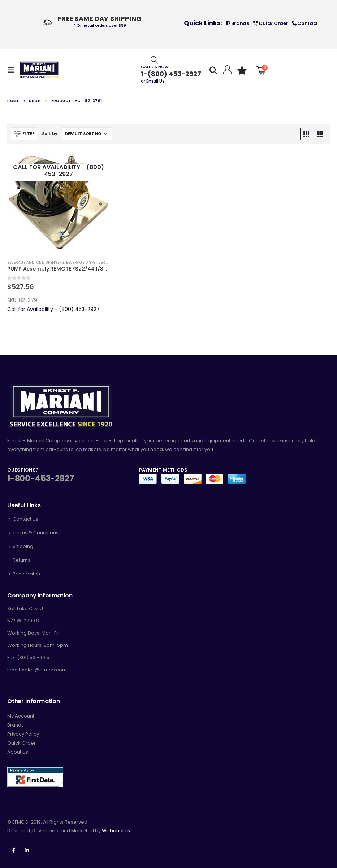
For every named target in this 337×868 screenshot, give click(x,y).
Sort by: (50, 133)
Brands (237, 23)
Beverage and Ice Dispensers (36, 262)
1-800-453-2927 (40, 479)
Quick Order (270, 23)
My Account (21, 716)
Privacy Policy (23, 734)
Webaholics (116, 831)
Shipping (23, 546)
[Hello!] (226, 70)
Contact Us (25, 519)
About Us (18, 752)
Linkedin (27, 850)
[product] (59, 202)
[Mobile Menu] (13, 70)
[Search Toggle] (154, 60)
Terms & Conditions (36, 533)
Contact (305, 23)
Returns (21, 560)
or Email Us (153, 81)
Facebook (13, 850)
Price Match (26, 574)
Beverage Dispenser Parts (92, 262)
